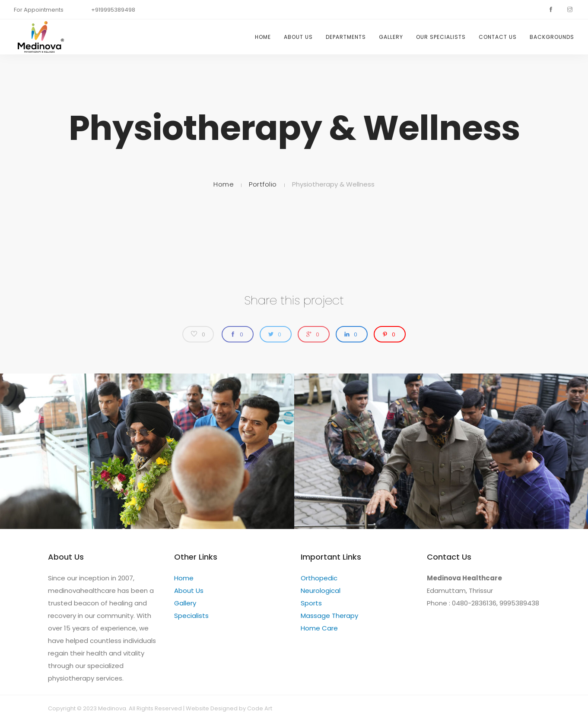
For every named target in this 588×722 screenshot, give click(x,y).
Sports (311, 603)
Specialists (191, 616)
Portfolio (263, 184)
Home (263, 37)
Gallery (391, 37)
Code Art (260, 708)
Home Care (319, 628)
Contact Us (498, 37)
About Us (298, 37)
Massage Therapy (329, 616)
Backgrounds (552, 37)
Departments (346, 37)
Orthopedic (319, 578)
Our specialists (441, 37)
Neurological (321, 591)
